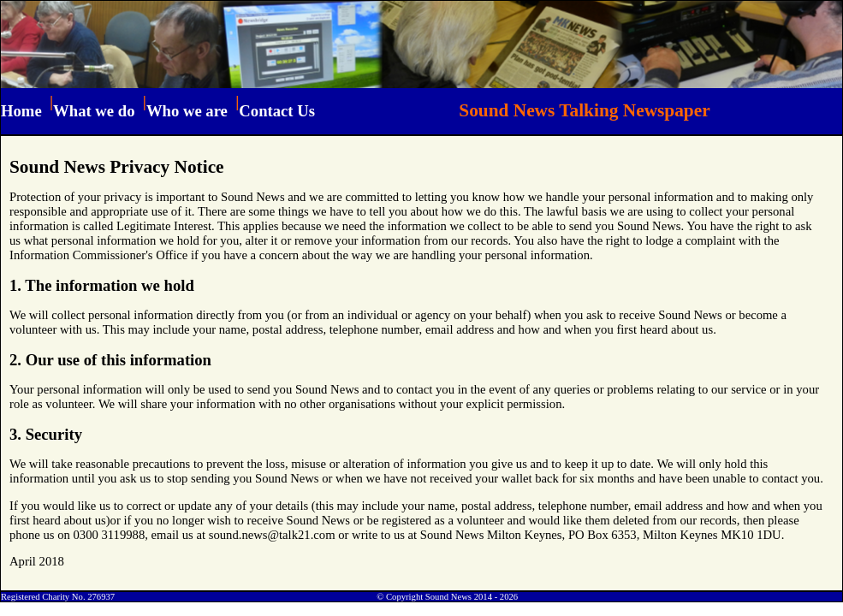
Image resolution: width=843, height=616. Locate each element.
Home (21, 111)
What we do (94, 111)
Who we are (187, 111)
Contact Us (277, 111)
